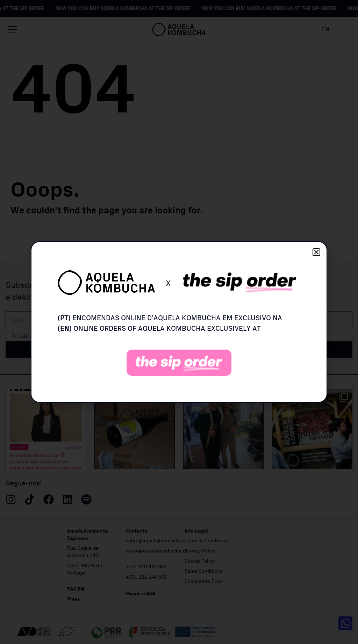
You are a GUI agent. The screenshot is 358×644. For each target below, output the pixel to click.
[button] (316, 252)
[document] (179, 322)
